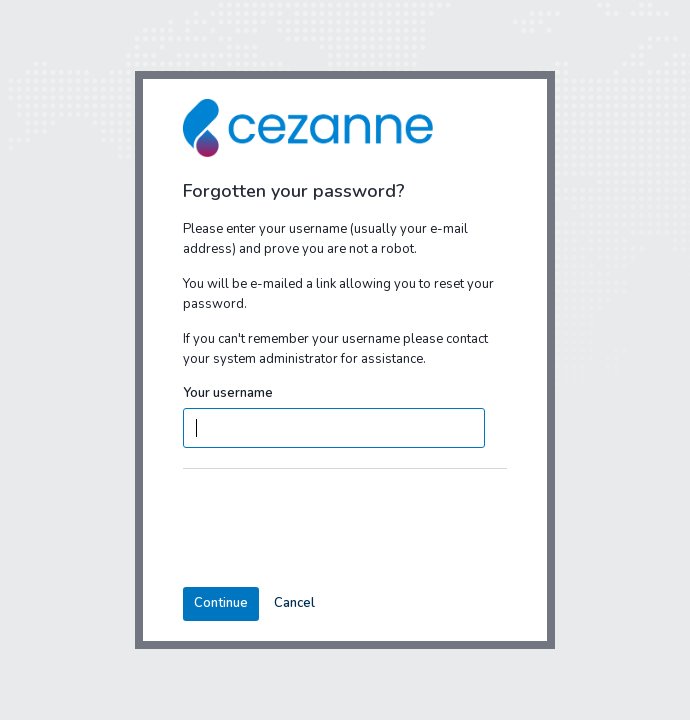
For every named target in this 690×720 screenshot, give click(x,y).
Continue (221, 603)
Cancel (294, 603)
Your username (228, 393)
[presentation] (335, 528)
